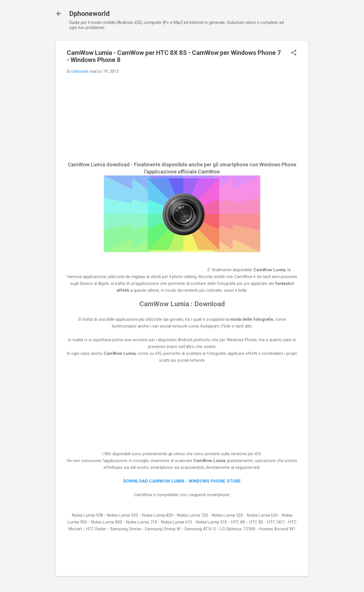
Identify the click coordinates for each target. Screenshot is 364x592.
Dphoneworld (89, 14)
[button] (294, 53)
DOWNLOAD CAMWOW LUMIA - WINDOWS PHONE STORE (182, 481)
